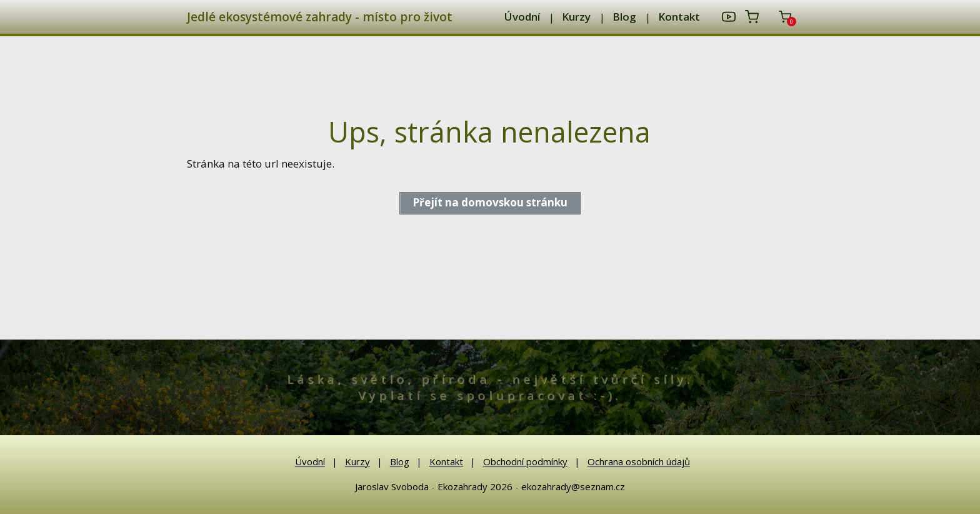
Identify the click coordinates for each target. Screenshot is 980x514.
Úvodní (522, 17)
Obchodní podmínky (525, 461)
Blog (624, 17)
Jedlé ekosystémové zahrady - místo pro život (320, 17)
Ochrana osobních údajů (639, 461)
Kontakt (679, 17)
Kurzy (576, 17)
